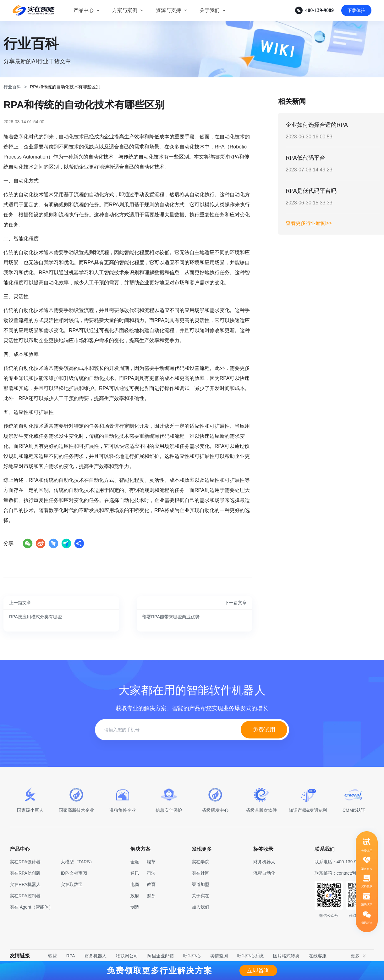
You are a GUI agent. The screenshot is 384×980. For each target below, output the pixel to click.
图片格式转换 (286, 956)
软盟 (52, 956)
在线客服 (318, 956)
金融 (135, 862)
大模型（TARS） (77, 862)
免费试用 (264, 730)
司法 (151, 873)
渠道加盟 (200, 884)
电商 (135, 884)
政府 (135, 896)
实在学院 (200, 862)
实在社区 (200, 873)
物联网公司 (127, 956)
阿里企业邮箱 (161, 956)
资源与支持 (168, 10)
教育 (151, 884)
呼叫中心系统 (250, 956)
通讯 (135, 873)
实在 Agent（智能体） (31, 907)
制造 (135, 907)
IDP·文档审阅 (74, 873)
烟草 (151, 862)
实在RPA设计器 (25, 862)
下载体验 (356, 10)
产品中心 (84, 10)
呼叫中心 (192, 956)
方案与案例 (125, 10)
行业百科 (12, 87)
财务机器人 (96, 956)
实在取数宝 (72, 884)
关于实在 (200, 896)
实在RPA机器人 (25, 884)
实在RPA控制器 (25, 896)
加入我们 (200, 907)
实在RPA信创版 (25, 873)
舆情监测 (219, 956)
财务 (151, 896)
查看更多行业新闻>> (309, 223)
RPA (71, 956)
